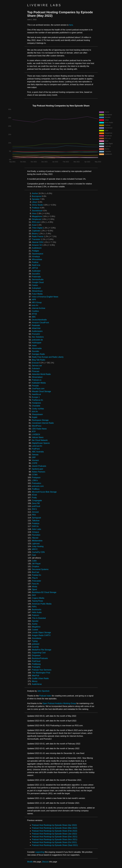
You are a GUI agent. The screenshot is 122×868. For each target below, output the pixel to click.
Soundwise (37, 638)
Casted (35, 630)
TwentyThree (37, 601)
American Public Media (42, 604)
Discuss (45, 862)
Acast (34, 225)
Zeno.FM (36, 503)
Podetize (36, 523)
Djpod (34, 589)
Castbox (35, 311)
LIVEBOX (36, 434)
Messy (35, 681)
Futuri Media (37, 294)
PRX (34, 515)
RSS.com (36, 222)
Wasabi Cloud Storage (41, 391)
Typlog (35, 641)
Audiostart (36, 271)
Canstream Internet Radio (43, 423)
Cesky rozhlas (38, 409)
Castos (35, 285)
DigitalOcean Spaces (41, 443)
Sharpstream (37, 414)
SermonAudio (38, 280)
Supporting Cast (39, 653)
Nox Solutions (38, 337)
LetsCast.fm (37, 446)
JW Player (36, 564)
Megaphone (37, 216)
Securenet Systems (40, 569)
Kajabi (35, 417)
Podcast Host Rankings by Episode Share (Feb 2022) (55, 831)
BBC (34, 317)
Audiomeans (37, 331)
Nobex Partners (39, 472)
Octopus (36, 532)
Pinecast (36, 371)
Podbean (36, 208)
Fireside (35, 386)
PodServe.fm (37, 400)
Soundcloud (37, 211)
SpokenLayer (38, 469)
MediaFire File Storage (42, 650)
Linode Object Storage (41, 632)
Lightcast (36, 544)
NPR (34, 300)
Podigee (35, 251)
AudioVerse (37, 684)
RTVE (34, 314)
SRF (34, 457)
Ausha (35, 624)
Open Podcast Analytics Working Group (59, 703)
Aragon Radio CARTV (41, 635)
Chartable (36, 406)
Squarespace (38, 254)
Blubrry (35, 234)
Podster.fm (36, 575)
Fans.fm (35, 584)
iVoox (34, 214)
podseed (36, 644)
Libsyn (35, 202)
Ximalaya (36, 257)
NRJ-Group (37, 302)
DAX (34, 595)
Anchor (35, 193)
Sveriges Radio (38, 354)
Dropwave (36, 655)
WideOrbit (36, 328)
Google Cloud (38, 282)
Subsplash (36, 288)
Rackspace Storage (40, 420)
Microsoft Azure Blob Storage (44, 492)
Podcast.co (37, 380)
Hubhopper (37, 343)
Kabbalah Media (39, 383)
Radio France (38, 236)
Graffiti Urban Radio (40, 678)
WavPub (36, 676)
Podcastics (37, 483)
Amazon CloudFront (40, 323)
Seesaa (35, 455)
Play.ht (35, 578)
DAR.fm (35, 526)
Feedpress (36, 403)
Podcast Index (45, 696)
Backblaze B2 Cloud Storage (44, 592)
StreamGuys (37, 291)
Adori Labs (37, 529)
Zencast (35, 512)
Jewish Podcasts (39, 466)
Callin (34, 561)
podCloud (36, 506)
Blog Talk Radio (39, 360)
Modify (30, 862)
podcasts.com (38, 486)
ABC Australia (38, 452)
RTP (34, 432)
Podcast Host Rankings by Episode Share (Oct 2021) (54, 842)
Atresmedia (37, 348)
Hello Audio (37, 612)
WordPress (37, 426)
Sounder (36, 351)
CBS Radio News (39, 429)
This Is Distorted (39, 618)
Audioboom (37, 248)
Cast (34, 555)
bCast (34, 495)
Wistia (35, 587)
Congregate (37, 500)
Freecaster (36, 581)
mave (34, 346)
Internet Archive (39, 308)
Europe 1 (36, 397)
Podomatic (36, 277)
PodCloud (36, 661)
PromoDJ (36, 334)
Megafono (36, 627)
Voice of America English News (45, 297)
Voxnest (35, 460)
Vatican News (38, 437)
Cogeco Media (38, 598)
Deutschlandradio (39, 320)
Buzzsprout (37, 196)
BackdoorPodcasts (40, 658)
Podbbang (36, 664)
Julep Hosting (38, 546)
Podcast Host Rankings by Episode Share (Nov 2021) (55, 839)
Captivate (36, 231)
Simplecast (37, 219)
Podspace (36, 478)
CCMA (35, 475)
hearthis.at (36, 394)
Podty (34, 498)
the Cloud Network (40, 440)
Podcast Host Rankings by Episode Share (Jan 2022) (54, 834)
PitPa (34, 607)
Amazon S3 (37, 245)
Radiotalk (36, 325)
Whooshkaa (37, 259)
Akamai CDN (37, 242)
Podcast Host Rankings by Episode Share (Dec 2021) (55, 837)
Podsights (36, 667)
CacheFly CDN (38, 552)
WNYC (35, 549)
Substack (36, 368)
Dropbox (36, 566)
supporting (40, 852)
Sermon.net (37, 366)
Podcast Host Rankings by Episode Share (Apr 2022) (54, 825)
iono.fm (35, 305)
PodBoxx (36, 489)
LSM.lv (35, 480)
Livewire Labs (44, 5)
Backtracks (37, 610)
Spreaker (36, 199)
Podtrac (35, 262)
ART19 (35, 268)
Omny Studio (37, 205)
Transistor (36, 239)
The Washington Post (41, 673)
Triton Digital (37, 228)
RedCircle (36, 265)
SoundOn (36, 274)
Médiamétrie (37, 541)
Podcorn (36, 615)
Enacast (35, 363)
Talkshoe (36, 521)
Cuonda (35, 647)
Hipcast (35, 538)
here (71, 25)
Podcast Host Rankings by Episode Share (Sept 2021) (55, 845)
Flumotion (36, 535)
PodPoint (36, 449)
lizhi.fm (35, 412)
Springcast (36, 518)
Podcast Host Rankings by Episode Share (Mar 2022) (55, 828)
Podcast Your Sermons (42, 670)
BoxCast (36, 572)
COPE (35, 463)
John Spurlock (43, 691)
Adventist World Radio (41, 374)
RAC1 (34, 509)
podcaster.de (37, 340)
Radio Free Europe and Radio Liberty (48, 357)
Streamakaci (37, 377)
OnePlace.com (38, 389)
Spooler (35, 621)
